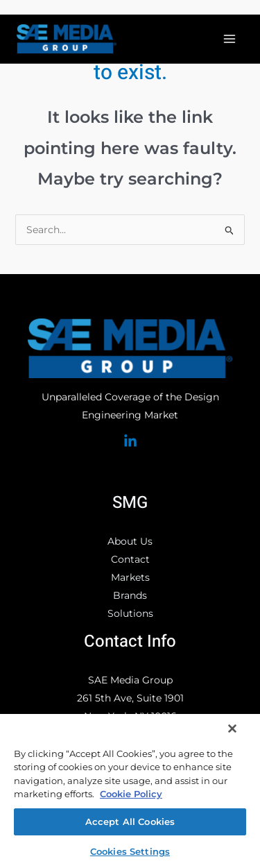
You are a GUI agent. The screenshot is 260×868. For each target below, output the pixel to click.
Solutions (130, 613)
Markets (130, 577)
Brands (130, 595)
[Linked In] (130, 441)
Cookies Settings (130, 851)
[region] (130, 790)
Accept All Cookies (130, 822)
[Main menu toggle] (229, 39)
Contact (130, 559)
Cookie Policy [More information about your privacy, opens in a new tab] (131, 794)
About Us (130, 541)
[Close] (232, 729)
